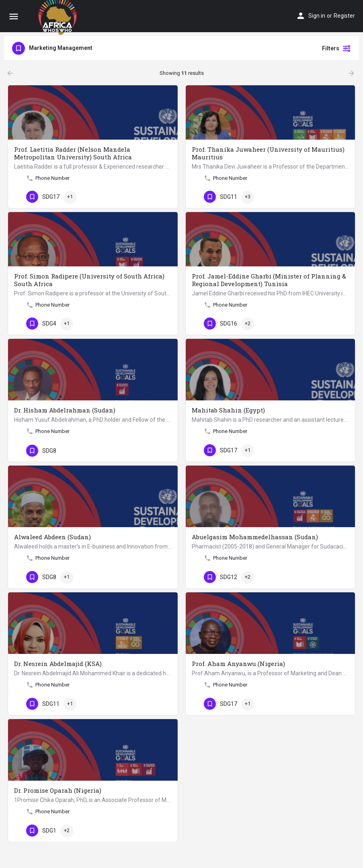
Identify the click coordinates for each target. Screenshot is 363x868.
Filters (336, 48)
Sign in (317, 16)
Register (344, 16)
